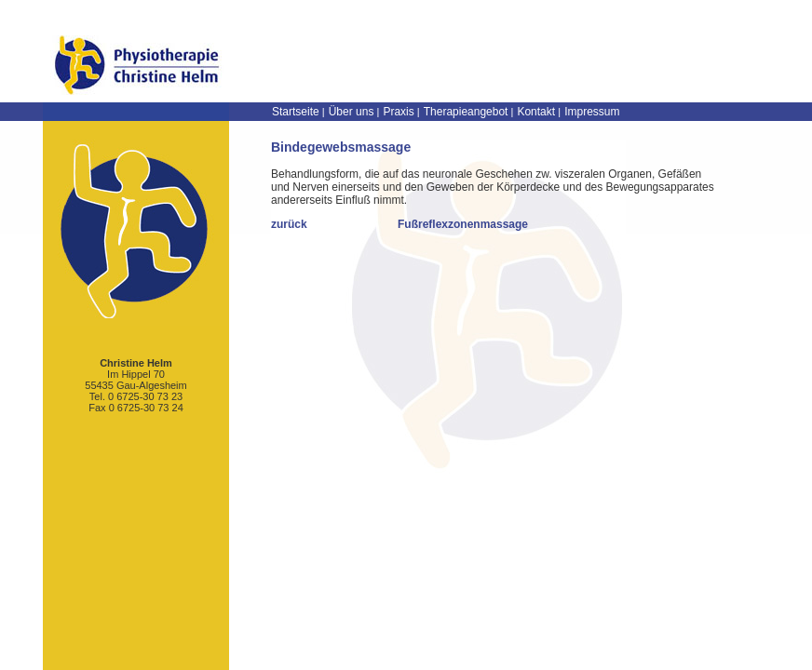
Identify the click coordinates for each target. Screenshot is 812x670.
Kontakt (536, 112)
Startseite (296, 112)
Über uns (352, 112)
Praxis (398, 112)
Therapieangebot (466, 112)
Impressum (592, 112)
